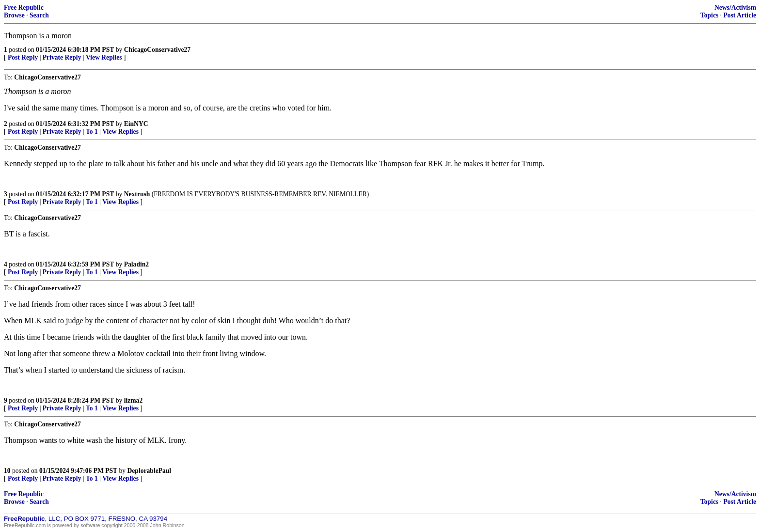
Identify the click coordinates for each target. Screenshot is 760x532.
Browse (14, 15)
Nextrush (137, 194)
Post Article (740, 15)
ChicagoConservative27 (157, 50)
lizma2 (134, 400)
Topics (709, 15)
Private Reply (62, 57)
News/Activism (735, 8)
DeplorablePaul (150, 471)
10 (7, 471)
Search (39, 15)
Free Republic (24, 8)
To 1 (92, 132)
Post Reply (23, 57)
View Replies (104, 57)
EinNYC (136, 124)
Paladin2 (136, 264)
